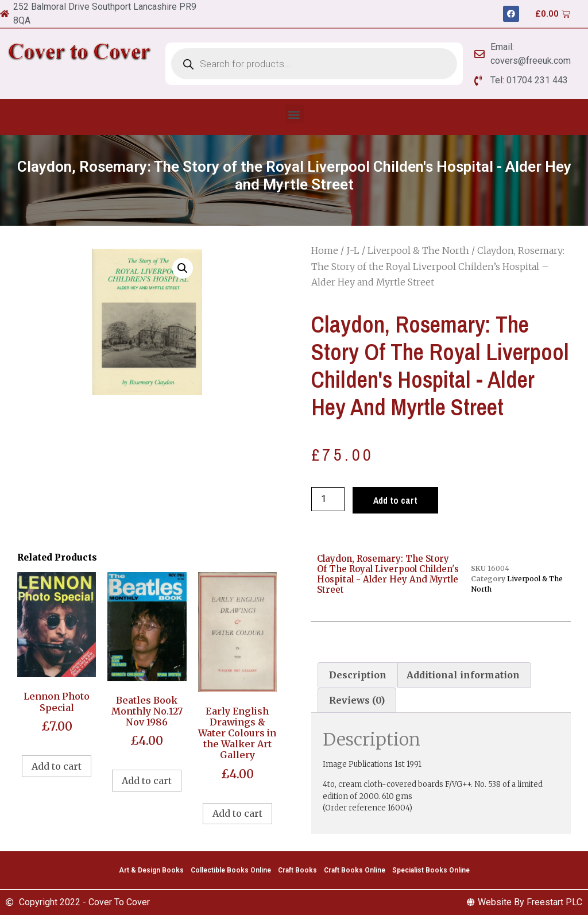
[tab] (358, 675)
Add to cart (395, 500)
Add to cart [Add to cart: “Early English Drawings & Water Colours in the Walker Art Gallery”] (237, 813)
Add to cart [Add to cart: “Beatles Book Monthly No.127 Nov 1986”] (147, 781)
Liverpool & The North (418, 250)
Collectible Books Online (231, 870)
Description (358, 675)
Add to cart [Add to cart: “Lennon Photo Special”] (57, 766)
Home (325, 250)
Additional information (463, 675)
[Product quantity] (328, 499)
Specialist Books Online (431, 870)
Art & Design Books (151, 870)
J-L (353, 250)
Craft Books (297, 870)
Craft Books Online (355, 870)
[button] (294, 114)
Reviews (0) (357, 700)
